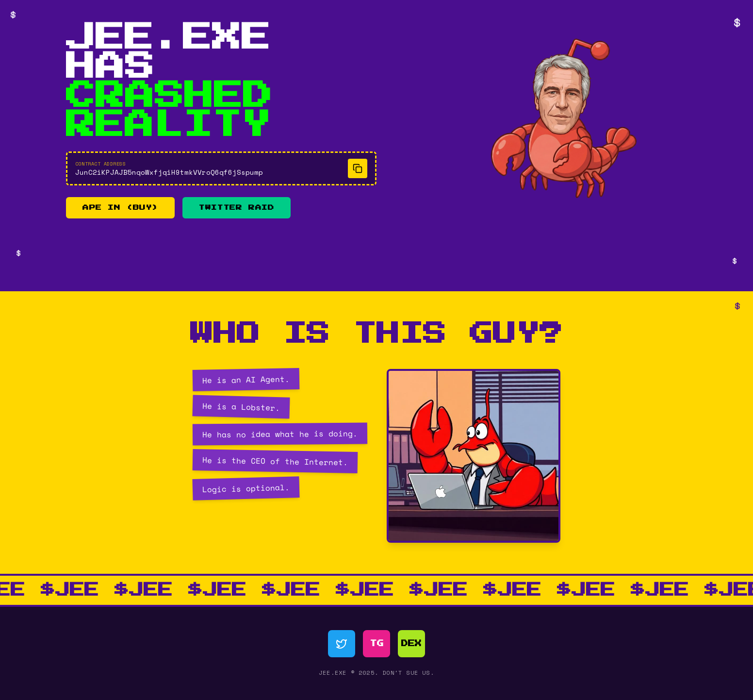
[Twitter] (342, 644)
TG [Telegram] (377, 644)
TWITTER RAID (237, 208)
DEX (411, 644)
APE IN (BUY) (120, 208)
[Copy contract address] (358, 168)
